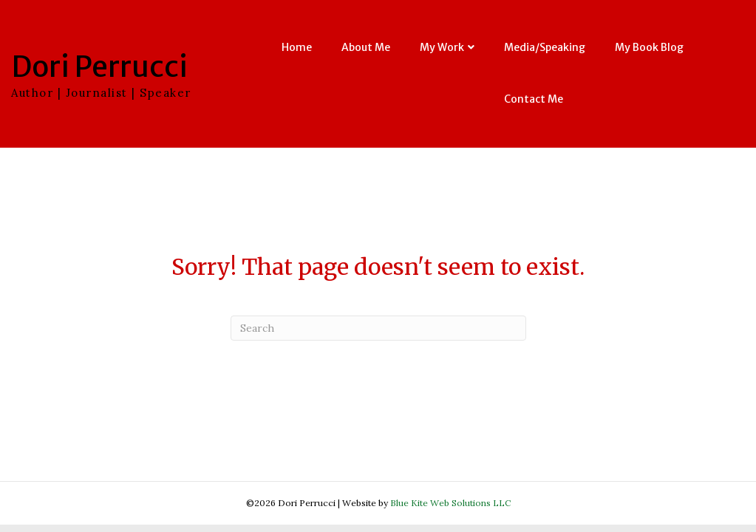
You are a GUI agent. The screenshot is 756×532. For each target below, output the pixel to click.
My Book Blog (649, 47)
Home (297, 47)
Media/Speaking (545, 47)
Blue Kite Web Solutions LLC (450, 503)
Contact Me (534, 99)
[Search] (378, 328)
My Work (442, 47)
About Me (366, 47)
